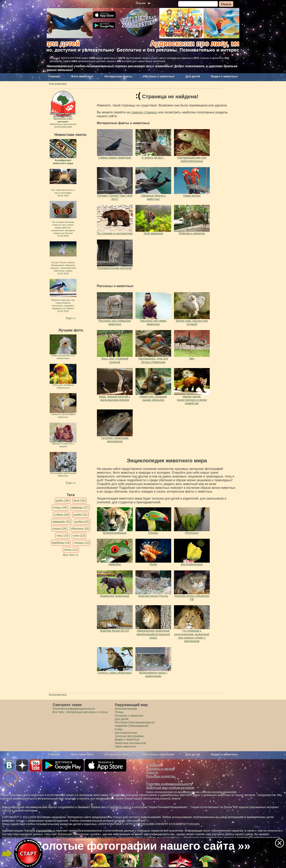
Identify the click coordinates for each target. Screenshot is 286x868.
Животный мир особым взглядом (170, 788)
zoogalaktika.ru (46, 831)
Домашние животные (115, 596)
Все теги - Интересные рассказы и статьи (80, 712)
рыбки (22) (81, 515)
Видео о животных (224, 76)
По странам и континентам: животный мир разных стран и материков (192, 636)
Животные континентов (130, 743)
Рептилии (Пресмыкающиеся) (135, 722)
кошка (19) (60, 529)
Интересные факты (118, 76)
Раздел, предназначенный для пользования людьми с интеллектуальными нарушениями (191, 792)
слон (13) (79, 536)
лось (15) (62, 536)
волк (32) (80, 501)
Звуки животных (125, 746)
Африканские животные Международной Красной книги (153, 634)
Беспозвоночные (192, 564)
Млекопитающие (115, 533)
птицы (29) (60, 508)
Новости (152, 773)
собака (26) (61, 515)
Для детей (193, 76)
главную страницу (144, 112)
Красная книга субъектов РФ (192, 598)
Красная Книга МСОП (115, 631)
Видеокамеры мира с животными (153, 674)
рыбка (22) (82, 522)
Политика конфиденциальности (74, 709)
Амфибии (115, 564)
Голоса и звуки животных (115, 673)
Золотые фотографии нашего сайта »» (143, 846)
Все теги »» (71, 555)
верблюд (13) (61, 543)
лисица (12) (82, 543)
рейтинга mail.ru (120, 807)
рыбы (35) (63, 501)
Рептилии (192, 533)
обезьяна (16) (80, 529)
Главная (54, 76)
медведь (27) (80, 508)
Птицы (153, 533)
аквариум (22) (62, 522)
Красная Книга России (153, 596)
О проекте (153, 765)
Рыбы (153, 564)
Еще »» (71, 318)
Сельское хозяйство (161, 776)
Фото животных (82, 76)
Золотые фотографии (129, 736)
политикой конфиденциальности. (259, 838)
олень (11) (71, 550)
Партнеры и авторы (160, 769)
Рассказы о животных (159, 76)
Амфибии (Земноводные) (132, 726)
